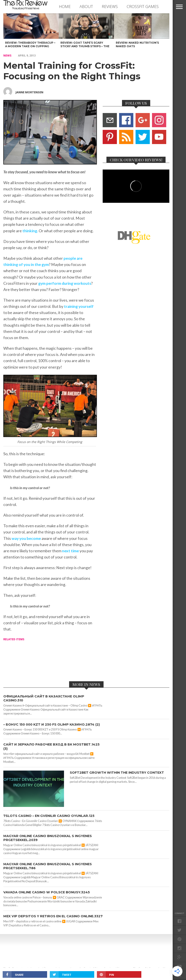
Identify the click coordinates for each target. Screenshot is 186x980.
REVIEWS (110, 6)
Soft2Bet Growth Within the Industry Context (117, 773)
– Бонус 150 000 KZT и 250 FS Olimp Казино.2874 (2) (52, 724)
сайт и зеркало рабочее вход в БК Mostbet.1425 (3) (51, 747)
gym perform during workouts (65, 283)
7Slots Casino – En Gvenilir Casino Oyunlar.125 (49, 816)
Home (65, 6)
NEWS (7, 56)
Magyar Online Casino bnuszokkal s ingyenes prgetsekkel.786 (48, 866)
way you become (26, 538)
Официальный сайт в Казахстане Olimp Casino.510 (44, 698)
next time (70, 551)
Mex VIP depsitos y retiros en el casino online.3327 (53, 916)
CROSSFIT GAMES (143, 6)
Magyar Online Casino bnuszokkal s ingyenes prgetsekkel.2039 (48, 838)
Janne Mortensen (29, 92)
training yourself (79, 306)
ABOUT (86, 6)
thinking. (30, 231)
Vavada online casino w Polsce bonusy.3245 (47, 892)
